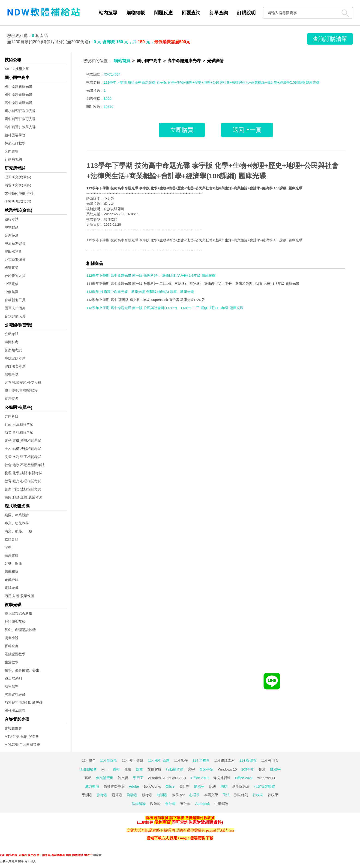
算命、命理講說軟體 (20, 630)
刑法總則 (241, 795)
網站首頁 (122, 61)
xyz (2, 855)
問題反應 (163, 13)
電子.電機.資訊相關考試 (23, 441)
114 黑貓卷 (201, 760)
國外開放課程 (15, 711)
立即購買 (182, 130)
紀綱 (213, 786)
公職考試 (12, 334)
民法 (226, 795)
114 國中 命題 (159, 760)
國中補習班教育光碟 (20, 119)
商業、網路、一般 (18, 531)
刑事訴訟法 (241, 786)
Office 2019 (200, 778)
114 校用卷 (270, 760)
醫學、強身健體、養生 (22, 670)
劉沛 (262, 769)
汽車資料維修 (15, 694)
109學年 (248, 769)
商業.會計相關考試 (19, 432)
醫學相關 (12, 572)
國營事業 (12, 268)
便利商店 (162, 822)
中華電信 (12, 284)
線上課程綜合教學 (18, 614)
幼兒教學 (12, 686)
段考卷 (147, 795)
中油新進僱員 (15, 243)
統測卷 (162, 795)
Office (170, 786)
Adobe (134, 786)
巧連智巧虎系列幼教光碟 (24, 703)
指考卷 (102, 795)
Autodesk (202, 804)
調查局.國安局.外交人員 (23, 382)
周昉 (224, 786)
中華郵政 (12, 227)
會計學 (184, 786)
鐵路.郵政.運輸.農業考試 (23, 497)
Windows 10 (227, 769)
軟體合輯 (12, 539)
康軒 (116, 769)
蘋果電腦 (12, 555)
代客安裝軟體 (264, 786)
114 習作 (181, 760)
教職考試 (12, 374)
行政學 (273, 795)
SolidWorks (152, 786)
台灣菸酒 (12, 235)
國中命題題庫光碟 (18, 95)
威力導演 (92, 786)
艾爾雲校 (12, 151)
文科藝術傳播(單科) (20, 193)
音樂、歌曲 (13, 563)
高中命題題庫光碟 (18, 103)
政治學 (155, 804)
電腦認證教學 (15, 654)
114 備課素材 (224, 760)
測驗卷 (132, 795)
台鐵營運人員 (15, 276)
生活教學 (12, 662)
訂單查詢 (219, 13)
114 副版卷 (109, 760)
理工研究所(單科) (18, 177)
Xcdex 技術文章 (17, 69)
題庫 (139, 769)
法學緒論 (139, 804)
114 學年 (88, 760)
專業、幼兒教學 (17, 523)
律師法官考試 (15, 366)
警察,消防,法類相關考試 (23, 489)
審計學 (185, 804)
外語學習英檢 (15, 622)
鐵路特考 (12, 342)
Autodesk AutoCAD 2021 (167, 778)
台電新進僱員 (15, 259)
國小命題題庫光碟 (18, 86)
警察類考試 (13, 350)
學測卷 (87, 795)
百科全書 (12, 646)
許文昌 (123, 778)
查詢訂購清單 (330, 39)
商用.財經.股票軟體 (19, 596)
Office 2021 (244, 778)
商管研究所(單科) (18, 185)
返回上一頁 (247, 130)
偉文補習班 (105, 778)
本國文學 (211, 795)
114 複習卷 (248, 760)
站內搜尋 (108, 13)
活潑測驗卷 (88, 769)
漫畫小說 (12, 638)
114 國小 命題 (133, 760)
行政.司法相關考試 (19, 424)
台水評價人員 (15, 316)
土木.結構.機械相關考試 (23, 449)
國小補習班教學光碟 (20, 111)
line (231, 830)
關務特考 (12, 399)
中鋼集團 (12, 292)
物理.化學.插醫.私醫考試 (23, 473)
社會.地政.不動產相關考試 (25, 465)
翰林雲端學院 (15, 135)
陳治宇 (275, 769)
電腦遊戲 (12, 588)
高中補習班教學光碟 (20, 127)
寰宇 (191, 769)
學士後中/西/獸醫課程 (21, 390)
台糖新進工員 (15, 300)
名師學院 (206, 769)
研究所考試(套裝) (18, 201)
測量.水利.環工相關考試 (23, 457)
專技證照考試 (15, 358)
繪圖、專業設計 (17, 515)
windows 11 (266, 778)
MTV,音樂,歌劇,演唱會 (22, 736)
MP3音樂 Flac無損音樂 (22, 745)
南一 (105, 769)
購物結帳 (136, 13)
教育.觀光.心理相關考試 (23, 481)
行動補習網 (13, 159)
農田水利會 (13, 251)
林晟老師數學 (15, 143)
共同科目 (12, 416)
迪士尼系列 (13, 678)
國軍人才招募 (15, 308)
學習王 (138, 778)
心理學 (194, 795)
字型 (8, 547)
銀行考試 (12, 219)
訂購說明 (246, 13)
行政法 (258, 795)
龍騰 (128, 769)
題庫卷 (117, 795)
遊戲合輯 (12, 580)
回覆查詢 (191, 13)
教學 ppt (178, 795)
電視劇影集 (13, 728)
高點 (88, 778)
